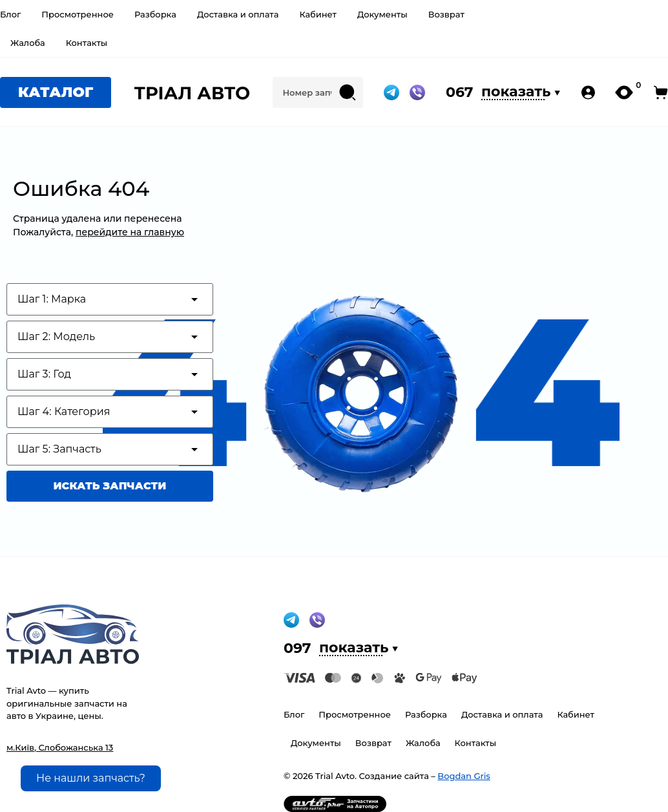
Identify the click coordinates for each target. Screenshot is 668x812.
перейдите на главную (130, 232)
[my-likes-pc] (624, 92)
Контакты (87, 43)
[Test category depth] (110, 299)
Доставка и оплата (238, 14)
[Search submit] (348, 92)
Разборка (155, 14)
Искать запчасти (110, 486)
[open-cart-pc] (661, 92)
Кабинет (318, 14)
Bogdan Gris (464, 776)
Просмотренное (78, 14)
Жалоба (28, 43)
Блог (10, 14)
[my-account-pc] (588, 92)
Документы (382, 14)
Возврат (446, 14)
